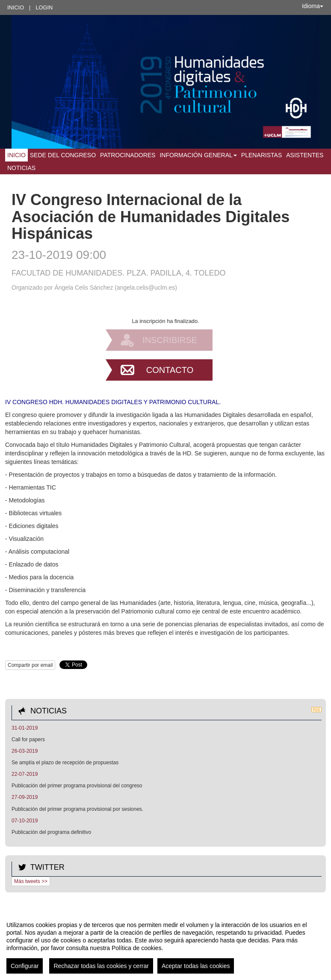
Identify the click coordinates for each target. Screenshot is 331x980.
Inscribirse (170, 340)
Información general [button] (198, 155)
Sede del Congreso (63, 155)
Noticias (21, 168)
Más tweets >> (31, 881)
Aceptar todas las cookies (196, 966)
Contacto (170, 370)
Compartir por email (30, 665)
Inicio (16, 7)
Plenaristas (262, 155)
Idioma (313, 6)
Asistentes (305, 155)
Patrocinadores (128, 155)
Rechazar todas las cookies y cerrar (101, 966)
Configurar (25, 966)
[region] (165, 944)
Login (44, 7)
